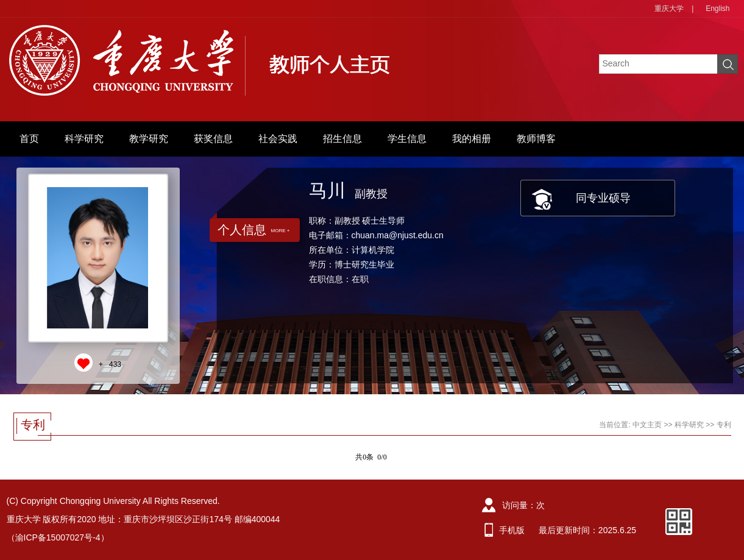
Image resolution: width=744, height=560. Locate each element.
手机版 (512, 530)
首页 (29, 139)
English (717, 9)
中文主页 (647, 425)
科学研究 (84, 139)
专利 (724, 425)
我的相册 (472, 139)
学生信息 (407, 139)
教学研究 (149, 139)
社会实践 (278, 139)
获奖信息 (213, 139)
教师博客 (536, 139)
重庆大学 (669, 9)
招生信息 (342, 139)
